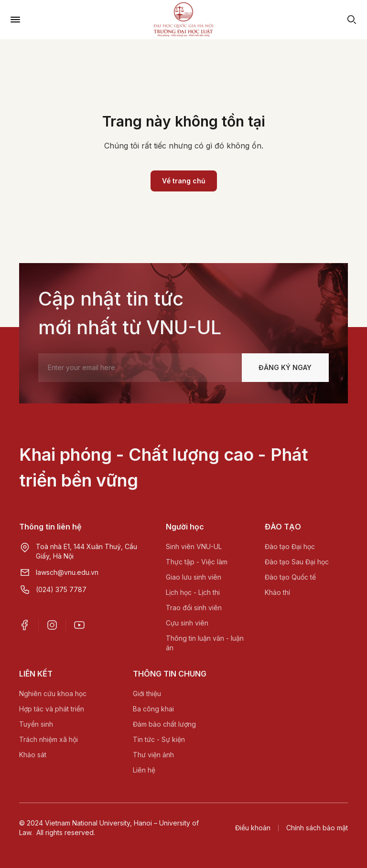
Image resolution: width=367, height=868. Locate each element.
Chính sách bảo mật (317, 828)
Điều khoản (253, 828)
